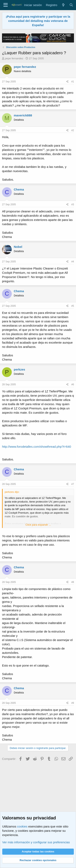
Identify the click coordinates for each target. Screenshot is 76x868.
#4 (73, 262)
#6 (73, 384)
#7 (73, 484)
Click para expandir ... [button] (38, 525)
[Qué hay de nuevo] (63, 5)
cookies (22, 826)
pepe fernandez (14, 58)
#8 (73, 582)
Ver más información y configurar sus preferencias (36, 842)
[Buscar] (71, 5)
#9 (73, 703)
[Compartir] (67, 82)
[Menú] (6, 5)
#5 (73, 306)
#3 (73, 204)
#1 (73, 82)
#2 (73, 130)
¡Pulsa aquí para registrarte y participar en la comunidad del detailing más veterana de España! (38, 21)
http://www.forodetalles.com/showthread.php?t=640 (37, 447)
